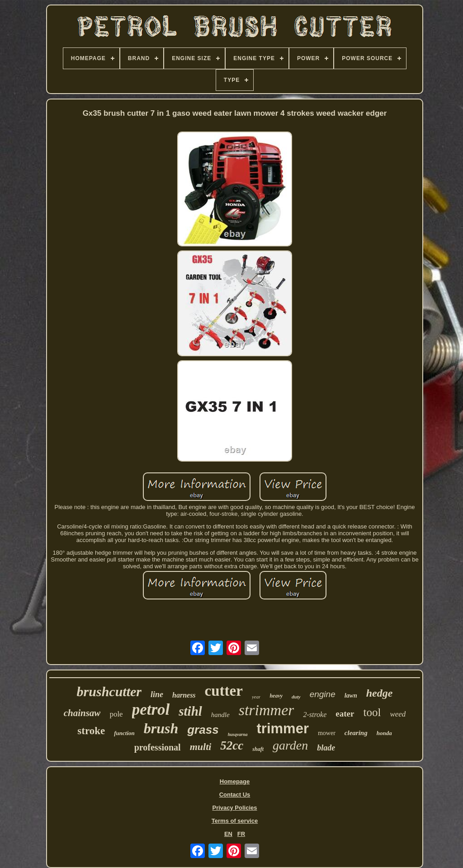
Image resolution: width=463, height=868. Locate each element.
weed (398, 714)
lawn (351, 696)
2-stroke (315, 715)
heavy (276, 696)
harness (184, 695)
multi (201, 747)
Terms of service (235, 821)
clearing (356, 733)
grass (203, 730)
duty (296, 697)
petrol (151, 710)
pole (116, 714)
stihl (190, 711)
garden (290, 745)
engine (323, 694)
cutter (224, 691)
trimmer (283, 729)
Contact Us (235, 795)
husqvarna (238, 734)
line (157, 694)
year (256, 697)
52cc (232, 745)
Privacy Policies (234, 808)
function (124, 733)
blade (326, 748)
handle (220, 715)
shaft (258, 749)
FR (241, 834)
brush (161, 728)
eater (345, 714)
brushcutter (109, 691)
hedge (380, 693)
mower (327, 733)
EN (228, 834)
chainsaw (82, 713)
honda (384, 733)
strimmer (267, 710)
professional (158, 747)
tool (372, 712)
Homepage (235, 781)
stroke (91, 731)
